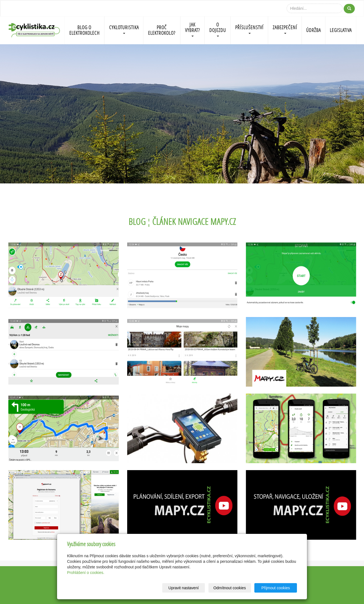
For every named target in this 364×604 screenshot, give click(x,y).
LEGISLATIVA (341, 30)
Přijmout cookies (276, 588)
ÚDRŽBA (313, 30)
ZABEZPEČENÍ (285, 29)
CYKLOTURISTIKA (124, 29)
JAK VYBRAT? (192, 29)
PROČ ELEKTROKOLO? (162, 30)
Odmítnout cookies (230, 588)
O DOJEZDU (218, 29)
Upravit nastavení (184, 588)
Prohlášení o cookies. (86, 573)
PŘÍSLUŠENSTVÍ (249, 29)
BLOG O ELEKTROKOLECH (84, 30)
